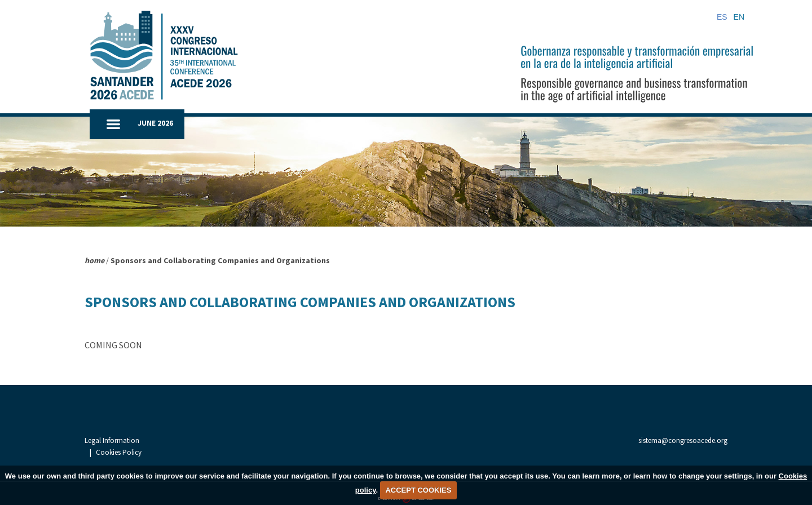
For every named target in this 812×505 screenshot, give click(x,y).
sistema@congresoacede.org (683, 440)
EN (739, 17)
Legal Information (112, 442)
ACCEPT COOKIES (418, 490)
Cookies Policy (173, 442)
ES (722, 17)
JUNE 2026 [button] (155, 123)
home (94, 260)
